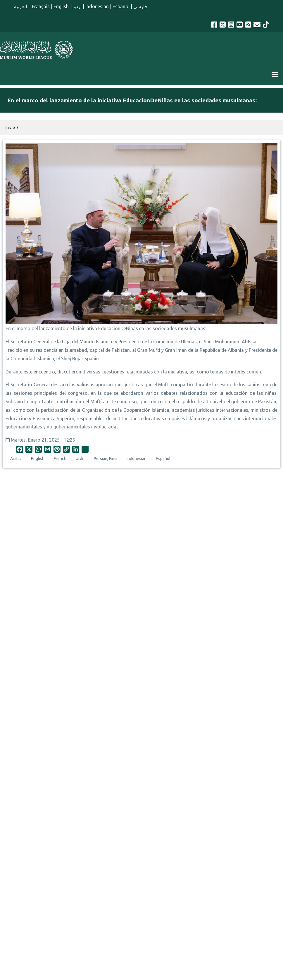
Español (121, 6)
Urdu (80, 459)
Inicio (10, 128)
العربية (20, 6)
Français (40, 6)
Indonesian (97, 6)
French (60, 459)
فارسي (140, 6)
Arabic (16, 459)
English (62, 6)
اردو (78, 6)
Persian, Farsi (106, 459)
